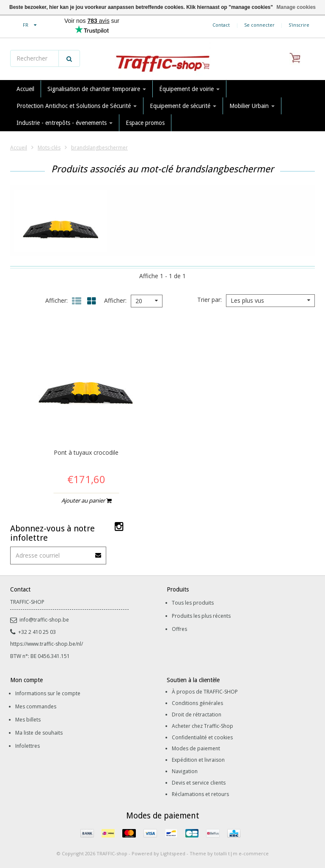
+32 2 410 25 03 (33, 632)
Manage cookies (296, 7)
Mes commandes (36, 706)
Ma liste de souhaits (39, 733)
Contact (221, 25)
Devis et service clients (199, 783)
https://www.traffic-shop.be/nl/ (47, 644)
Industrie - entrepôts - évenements (65, 123)
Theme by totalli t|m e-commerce (229, 853)
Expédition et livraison (198, 760)
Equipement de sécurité (183, 106)
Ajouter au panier (86, 500)
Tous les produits (193, 603)
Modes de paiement (196, 748)
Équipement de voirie (189, 89)
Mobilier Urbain (252, 106)
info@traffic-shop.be (40, 620)
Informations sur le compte (48, 693)
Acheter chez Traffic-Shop (202, 726)
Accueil (25, 89)
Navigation (185, 771)
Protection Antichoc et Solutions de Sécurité (77, 106)
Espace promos (145, 123)
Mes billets (28, 720)
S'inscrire (299, 25)
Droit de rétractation (197, 715)
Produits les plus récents (201, 616)
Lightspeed (173, 853)
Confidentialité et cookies (202, 737)
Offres (179, 629)
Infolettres (28, 746)
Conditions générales (197, 703)
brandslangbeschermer (99, 148)
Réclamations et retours (200, 794)
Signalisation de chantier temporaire (97, 89)
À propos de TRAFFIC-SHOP (205, 692)
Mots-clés (49, 148)
